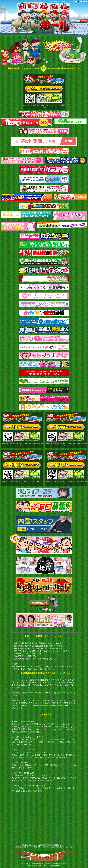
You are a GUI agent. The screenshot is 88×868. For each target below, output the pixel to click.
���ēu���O (86, 30)
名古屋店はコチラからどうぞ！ (44, 89)
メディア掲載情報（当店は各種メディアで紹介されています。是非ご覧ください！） (49, 98)
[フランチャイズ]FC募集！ (44, 507)
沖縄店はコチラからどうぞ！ (66, 465)
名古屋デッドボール (43, 865)
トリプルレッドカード (44, 586)
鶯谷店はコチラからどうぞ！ (22, 427)
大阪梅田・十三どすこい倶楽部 (44, 545)
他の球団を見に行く (44, 604)
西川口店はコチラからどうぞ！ (22, 465)
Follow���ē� (86, 15)
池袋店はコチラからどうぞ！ (66, 427)
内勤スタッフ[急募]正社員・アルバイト (44, 524)
